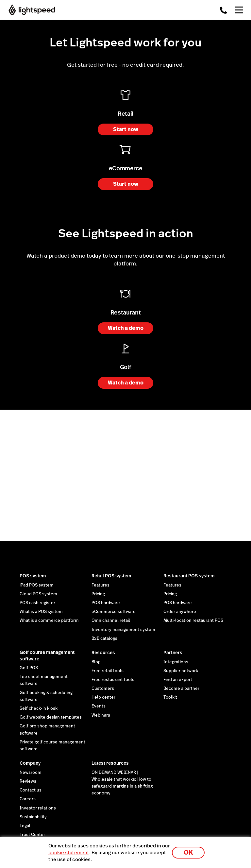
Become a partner (181, 689)
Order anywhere (180, 612)
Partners (173, 653)
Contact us (31, 790)
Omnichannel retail (111, 621)
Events (99, 706)
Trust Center (32, 835)
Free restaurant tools (113, 680)
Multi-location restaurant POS (193, 621)
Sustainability (33, 817)
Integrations (176, 662)
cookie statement (69, 852)
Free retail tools (108, 671)
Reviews (28, 781)
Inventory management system (123, 630)
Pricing (98, 594)
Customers (103, 689)
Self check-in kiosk (39, 708)
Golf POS (29, 668)
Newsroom (31, 773)
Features (100, 585)
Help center (103, 697)
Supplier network (181, 671)
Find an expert (178, 680)
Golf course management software (47, 655)
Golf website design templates (51, 717)
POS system (33, 576)
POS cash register (37, 603)
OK (188, 852)
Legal (25, 826)
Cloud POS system (38, 594)
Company (30, 763)
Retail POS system (111, 576)
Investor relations (38, 808)
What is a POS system (41, 612)
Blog (96, 662)
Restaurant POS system (189, 576)
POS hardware (106, 603)
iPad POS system (37, 585)
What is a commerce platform (49, 621)
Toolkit (170, 697)
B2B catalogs (104, 638)
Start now (126, 129)
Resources (103, 653)
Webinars (101, 715)
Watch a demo (126, 328)
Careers (28, 799)
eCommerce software (114, 612)
